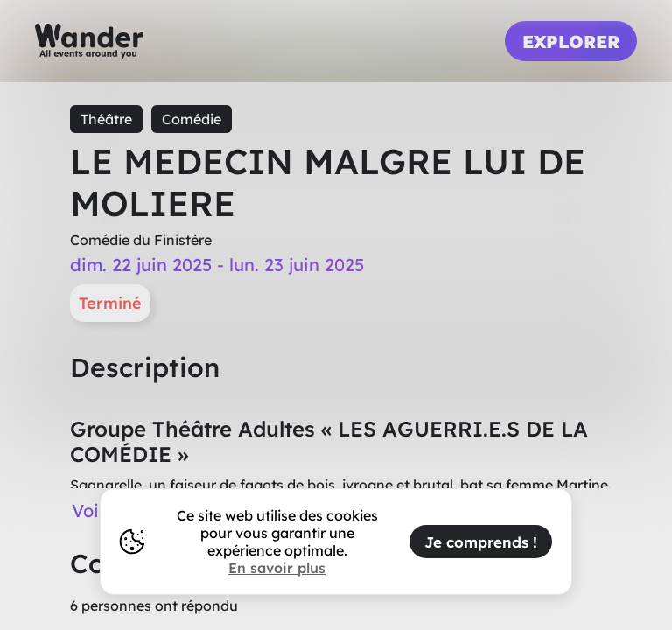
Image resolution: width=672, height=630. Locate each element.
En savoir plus (277, 568)
